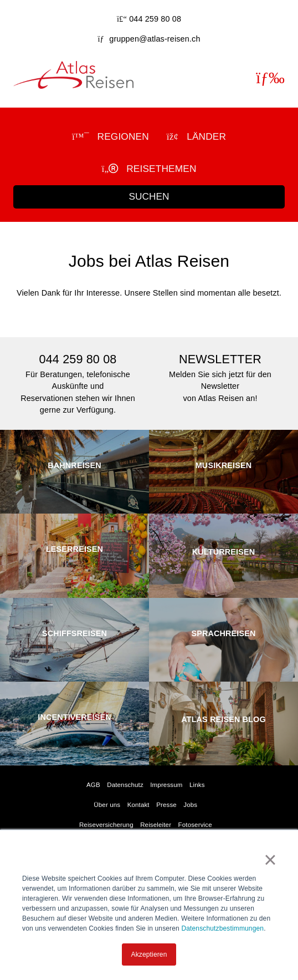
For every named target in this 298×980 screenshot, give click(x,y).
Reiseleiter (156, 825)
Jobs (190, 805)
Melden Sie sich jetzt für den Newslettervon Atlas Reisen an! (220, 377)
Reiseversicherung (106, 825)
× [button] (270, 860)
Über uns (107, 805)
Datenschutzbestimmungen (222, 928)
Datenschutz (125, 785)
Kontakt (138, 805)
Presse (166, 805)
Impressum (166, 785)
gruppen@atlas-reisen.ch (155, 39)
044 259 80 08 (155, 19)
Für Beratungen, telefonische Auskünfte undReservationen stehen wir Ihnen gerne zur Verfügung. (78, 382)
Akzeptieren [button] (149, 954)
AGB (93, 785)
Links (197, 785)
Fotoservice (195, 825)
